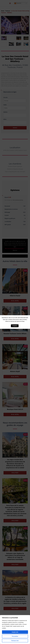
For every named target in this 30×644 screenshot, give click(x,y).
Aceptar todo (15, 632)
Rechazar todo (15, 641)
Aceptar (15, 326)
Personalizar (15, 636)
